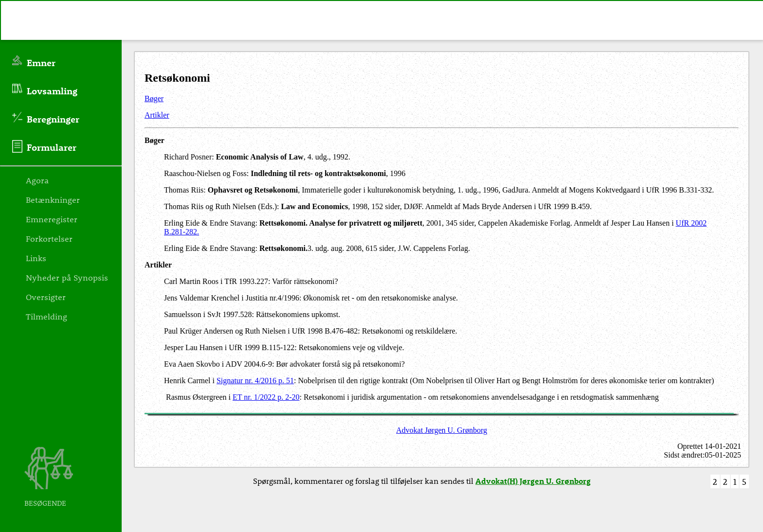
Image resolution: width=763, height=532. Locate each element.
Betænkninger (53, 199)
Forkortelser (49, 238)
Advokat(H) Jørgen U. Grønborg (533, 481)
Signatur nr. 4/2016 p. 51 (255, 381)
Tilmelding (46, 316)
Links (36, 258)
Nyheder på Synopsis (67, 277)
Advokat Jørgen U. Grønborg (442, 430)
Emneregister (52, 219)
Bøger (154, 98)
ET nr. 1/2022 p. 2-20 (266, 397)
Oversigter (46, 297)
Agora (37, 180)
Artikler (157, 115)
